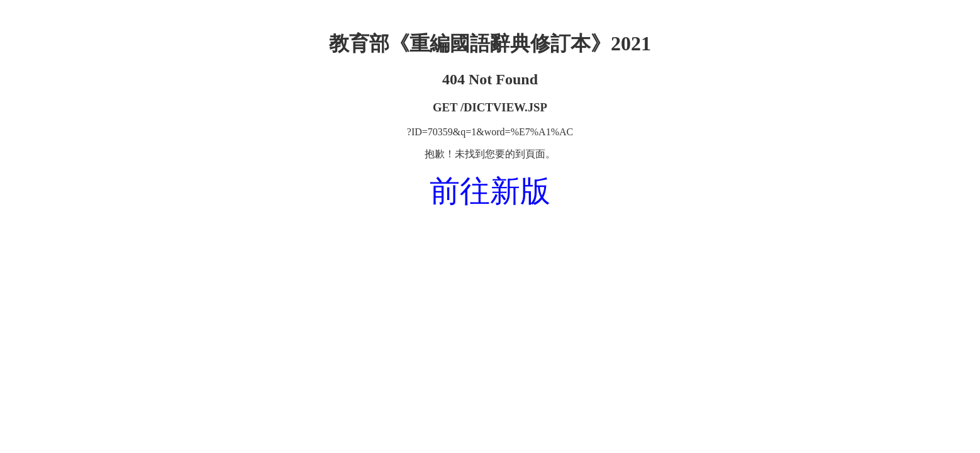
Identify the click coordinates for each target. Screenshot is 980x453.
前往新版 (490, 191)
